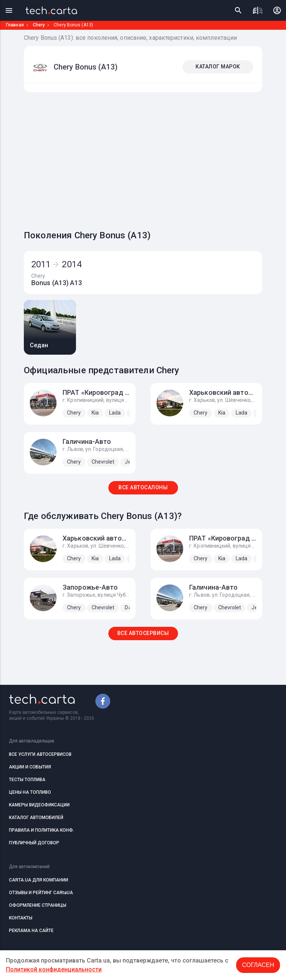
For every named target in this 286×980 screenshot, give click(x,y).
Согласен (258, 965)
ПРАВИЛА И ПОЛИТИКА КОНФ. (42, 830)
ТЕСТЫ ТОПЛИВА (27, 780)
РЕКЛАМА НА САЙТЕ (31, 931)
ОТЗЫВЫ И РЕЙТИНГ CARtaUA (41, 893)
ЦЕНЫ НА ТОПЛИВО (30, 792)
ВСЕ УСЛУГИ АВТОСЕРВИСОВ (40, 754)
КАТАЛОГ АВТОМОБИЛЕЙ (36, 818)
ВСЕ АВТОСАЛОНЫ (143, 487)
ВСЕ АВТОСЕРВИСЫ (143, 633)
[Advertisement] (155, 159)
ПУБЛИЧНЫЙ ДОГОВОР (34, 843)
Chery (39, 25)
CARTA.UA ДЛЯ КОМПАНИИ (39, 880)
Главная (15, 25)
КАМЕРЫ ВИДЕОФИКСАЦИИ (39, 805)
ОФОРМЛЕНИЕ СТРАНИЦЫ (38, 905)
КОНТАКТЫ (21, 918)
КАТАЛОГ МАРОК (218, 67)
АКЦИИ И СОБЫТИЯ (30, 767)
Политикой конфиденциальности (54, 969)
